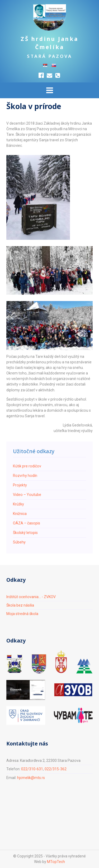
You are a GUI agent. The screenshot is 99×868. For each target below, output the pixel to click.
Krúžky (18, 504)
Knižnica (20, 514)
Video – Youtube (27, 495)
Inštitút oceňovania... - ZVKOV (31, 597)
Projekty (20, 485)
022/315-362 (56, 769)
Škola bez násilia (20, 605)
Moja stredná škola (22, 614)
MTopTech (56, 862)
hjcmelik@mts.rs (31, 778)
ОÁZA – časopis (27, 523)
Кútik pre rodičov (27, 466)
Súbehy (19, 542)
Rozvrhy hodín (25, 476)
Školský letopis (25, 533)
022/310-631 (32, 769)
